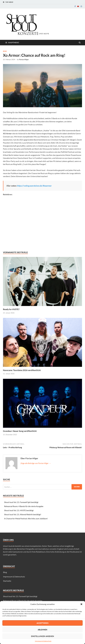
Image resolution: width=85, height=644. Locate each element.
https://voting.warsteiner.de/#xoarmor (34, 186)
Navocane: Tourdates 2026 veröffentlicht (22, 370)
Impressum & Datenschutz (43, 641)
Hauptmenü (14, 43)
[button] (81, 604)
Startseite (7, 581)
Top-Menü (9, 2)
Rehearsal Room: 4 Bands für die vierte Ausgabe (24, 506)
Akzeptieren (42, 623)
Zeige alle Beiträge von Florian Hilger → (36, 463)
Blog (5, 572)
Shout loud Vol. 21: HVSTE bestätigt (19, 510)
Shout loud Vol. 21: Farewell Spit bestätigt (21, 502)
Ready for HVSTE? (11, 309)
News (5, 51)
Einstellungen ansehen (42, 636)
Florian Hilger (24, 59)
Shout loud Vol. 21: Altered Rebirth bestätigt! (23, 514)
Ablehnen (42, 630)
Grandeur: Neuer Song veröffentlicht (20, 431)
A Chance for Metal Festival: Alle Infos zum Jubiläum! (26, 518)
